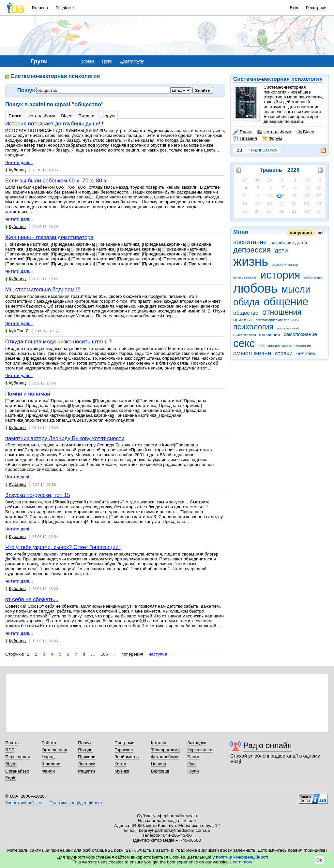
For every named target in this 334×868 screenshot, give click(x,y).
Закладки (197, 743)
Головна (40, 8)
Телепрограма (166, 750)
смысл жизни (252, 353)
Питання (245, 138)
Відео (305, 132)
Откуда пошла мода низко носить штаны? (58, 342)
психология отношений (257, 334)
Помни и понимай (28, 394)
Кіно (191, 764)
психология (253, 327)
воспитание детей (288, 243)
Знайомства (127, 757)
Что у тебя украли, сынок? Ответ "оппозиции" (63, 547)
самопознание (300, 334)
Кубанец (15, 170)
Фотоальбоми (274, 132)
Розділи (63, 8)
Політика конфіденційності (76, 803)
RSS (10, 750)
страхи (284, 353)
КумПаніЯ (17, 331)
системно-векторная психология (285, 346)
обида (247, 302)
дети (281, 250)
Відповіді (160, 771)
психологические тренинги (277, 320)
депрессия (252, 250)
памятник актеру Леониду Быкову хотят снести (65, 438)
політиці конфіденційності (242, 857)
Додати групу (132, 61)
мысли (296, 289)
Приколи (87, 757)
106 (104, 654)
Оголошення (54, 750)
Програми (124, 743)
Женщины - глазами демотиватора (49, 237)
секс (244, 343)
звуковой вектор (285, 265)
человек (305, 353)
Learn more (242, 862)
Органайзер (17, 771)
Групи (107, 61)
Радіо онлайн (268, 745)
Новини (159, 764)
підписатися (263, 150)
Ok (319, 860)
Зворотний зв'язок (23, 803)
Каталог (159, 743)
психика (243, 319)
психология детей (288, 329)
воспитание (250, 242)
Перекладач (17, 757)
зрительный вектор (245, 278)
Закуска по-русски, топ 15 (38, 495)
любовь (255, 288)
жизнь (251, 261)
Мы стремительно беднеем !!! (43, 289)
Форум (272, 138)
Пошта (12, 743)
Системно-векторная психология (278, 79)
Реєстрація (317, 8)
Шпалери (51, 764)
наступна (158, 654)
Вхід (294, 8)
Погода (85, 750)
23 (239, 150)
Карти (120, 764)
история (280, 275)
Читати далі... (19, 162)
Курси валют (200, 750)
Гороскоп (124, 750)
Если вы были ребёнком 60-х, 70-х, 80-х (56, 181)
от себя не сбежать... (32, 599)
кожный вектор (313, 278)
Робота (49, 743)
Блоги (243, 132)
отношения (282, 312)
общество (246, 313)
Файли (48, 771)
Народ (48, 757)
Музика (122, 771)
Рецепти (86, 771)
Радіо (11, 778)
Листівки (87, 764)
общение (286, 302)
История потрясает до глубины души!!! (54, 124)
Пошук (85, 743)
